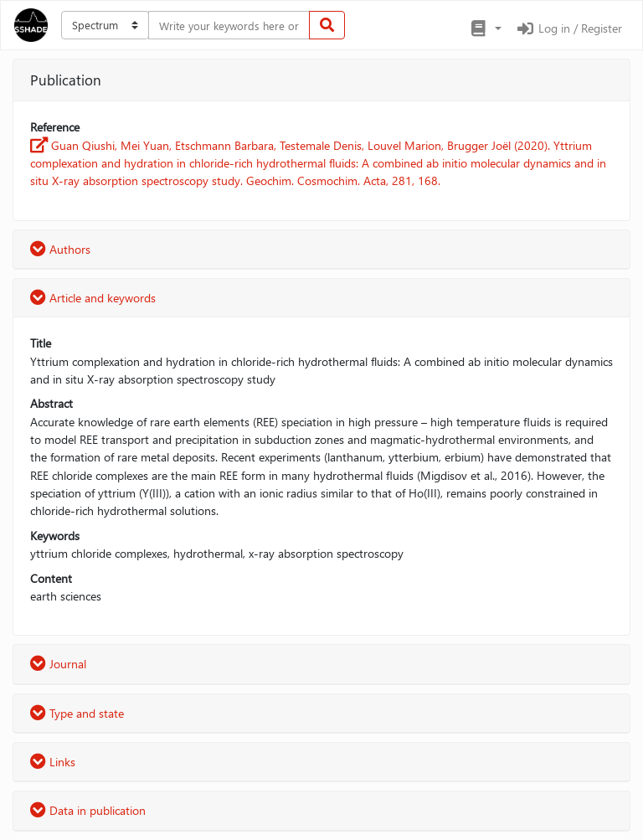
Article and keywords (93, 298)
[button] (485, 28)
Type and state (77, 713)
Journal (58, 664)
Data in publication (88, 810)
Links (53, 762)
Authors (60, 249)
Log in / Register (568, 28)
